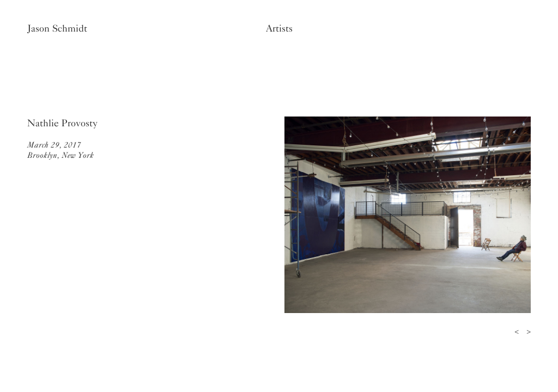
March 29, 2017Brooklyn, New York (60, 150)
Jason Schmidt (57, 28)
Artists (279, 28)
